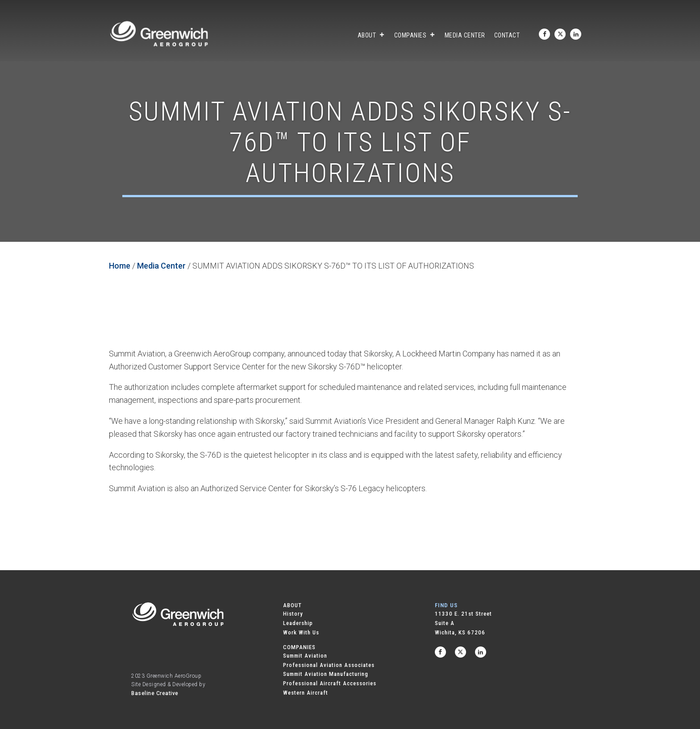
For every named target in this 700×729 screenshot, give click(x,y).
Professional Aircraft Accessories (330, 683)
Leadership (298, 623)
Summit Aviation (305, 656)
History (293, 614)
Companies (415, 35)
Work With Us (301, 632)
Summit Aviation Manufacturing (326, 674)
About (371, 35)
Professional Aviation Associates (329, 665)
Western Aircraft (306, 693)
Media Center (465, 35)
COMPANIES (299, 647)
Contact (507, 35)
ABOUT (292, 605)
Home (120, 266)
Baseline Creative (155, 693)
